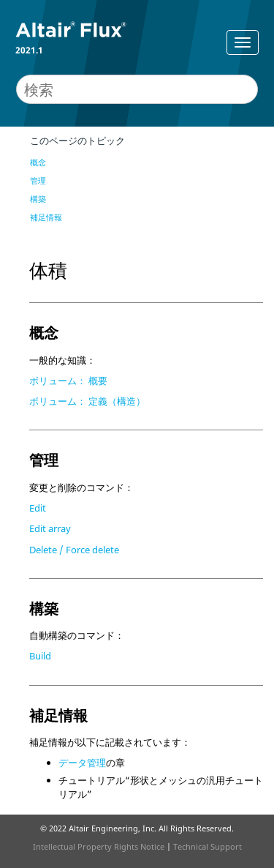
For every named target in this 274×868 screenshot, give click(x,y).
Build (40, 656)
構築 (38, 199)
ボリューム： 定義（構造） (87, 401)
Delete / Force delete (74, 550)
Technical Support (208, 846)
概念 (38, 162)
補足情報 (46, 217)
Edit (38, 508)
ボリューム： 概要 (68, 381)
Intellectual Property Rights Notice (99, 846)
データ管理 (82, 763)
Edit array (50, 528)
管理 (38, 180)
